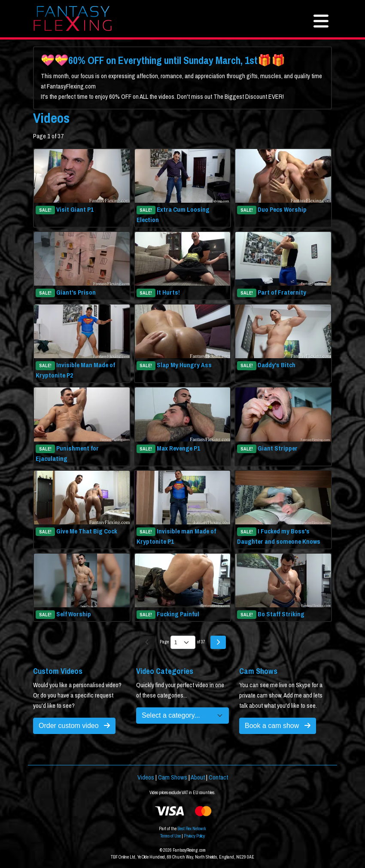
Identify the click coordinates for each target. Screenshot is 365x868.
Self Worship (74, 614)
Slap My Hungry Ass (184, 365)
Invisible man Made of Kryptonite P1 (176, 536)
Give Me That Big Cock (87, 531)
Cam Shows (173, 777)
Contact (218, 777)
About (198, 777)
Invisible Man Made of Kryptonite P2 (75, 370)
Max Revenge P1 (178, 448)
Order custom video (74, 726)
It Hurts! (168, 292)
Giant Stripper (278, 448)
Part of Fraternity (282, 292)
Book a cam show (278, 726)
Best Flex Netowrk (192, 829)
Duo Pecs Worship (282, 210)
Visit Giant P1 (75, 210)
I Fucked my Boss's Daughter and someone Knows (279, 536)
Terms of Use (170, 836)
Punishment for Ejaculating (67, 454)
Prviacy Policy (194, 836)
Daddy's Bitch (277, 365)
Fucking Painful (178, 614)
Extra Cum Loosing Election (173, 215)
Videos (146, 777)
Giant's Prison (76, 292)
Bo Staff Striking (281, 614)
